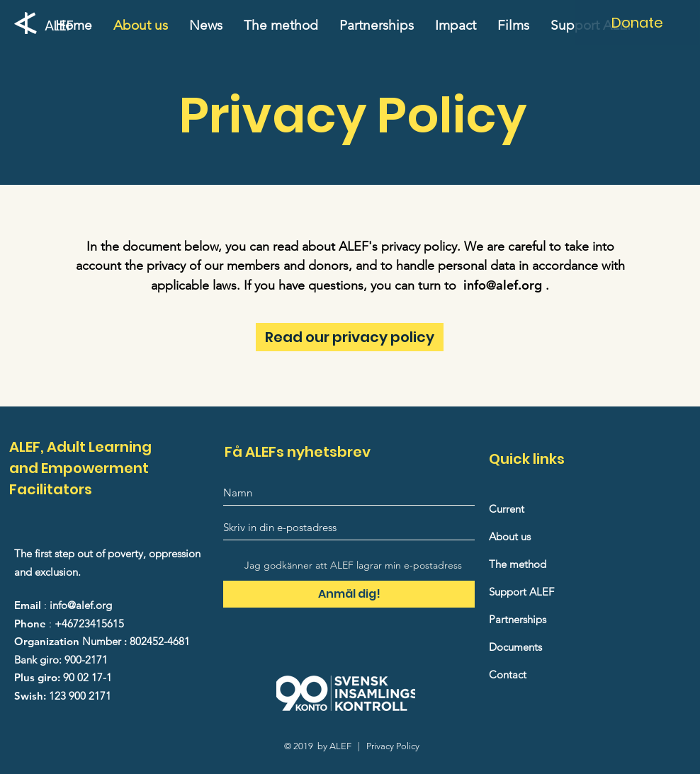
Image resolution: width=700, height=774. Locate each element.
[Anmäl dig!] (349, 594)
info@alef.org (503, 285)
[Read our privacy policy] (350, 337)
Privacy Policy (393, 746)
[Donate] (637, 23)
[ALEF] (63, 25)
